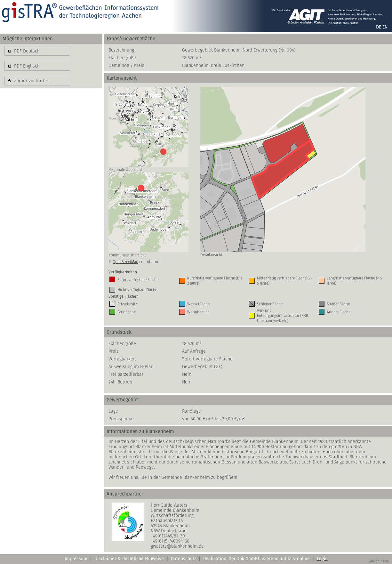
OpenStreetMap (125, 262)
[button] (37, 51)
